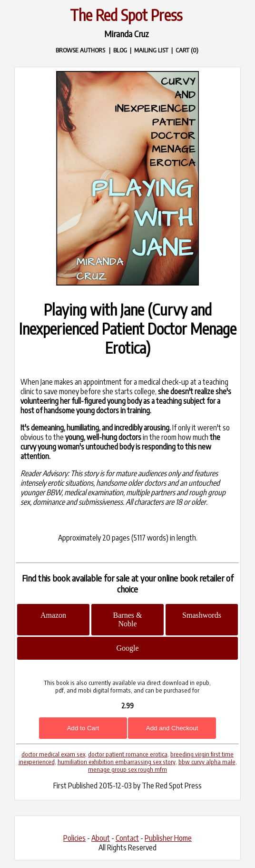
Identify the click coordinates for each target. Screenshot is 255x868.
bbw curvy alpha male (207, 762)
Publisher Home (168, 838)
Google (127, 648)
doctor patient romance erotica (128, 754)
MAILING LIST (151, 50)
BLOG (120, 50)
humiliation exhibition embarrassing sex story (117, 762)
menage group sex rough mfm (127, 769)
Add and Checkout (172, 728)
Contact (127, 838)
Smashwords (202, 615)
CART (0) (187, 50)
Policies (74, 838)
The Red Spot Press (126, 15)
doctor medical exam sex (53, 754)
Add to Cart (83, 728)
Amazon (53, 615)
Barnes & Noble (128, 619)
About (101, 838)
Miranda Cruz (127, 34)
